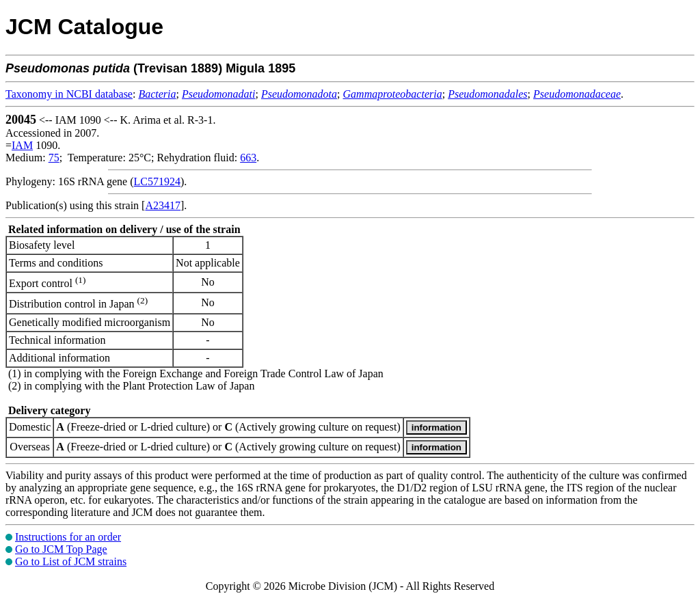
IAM (22, 145)
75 (54, 158)
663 (248, 158)
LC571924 (157, 181)
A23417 (163, 205)
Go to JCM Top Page (61, 549)
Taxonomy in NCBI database (69, 94)
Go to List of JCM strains (71, 561)
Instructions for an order (68, 537)
